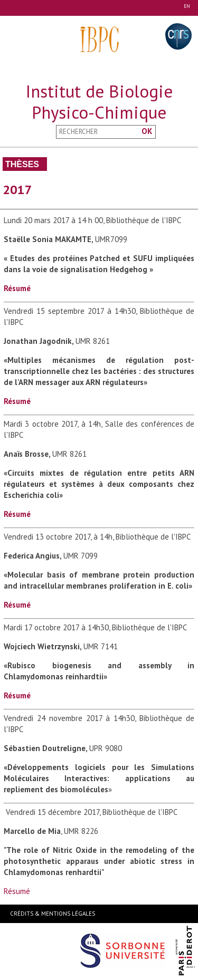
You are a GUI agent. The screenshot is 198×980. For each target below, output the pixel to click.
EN (187, 6)
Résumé (17, 288)
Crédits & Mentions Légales (53, 914)
